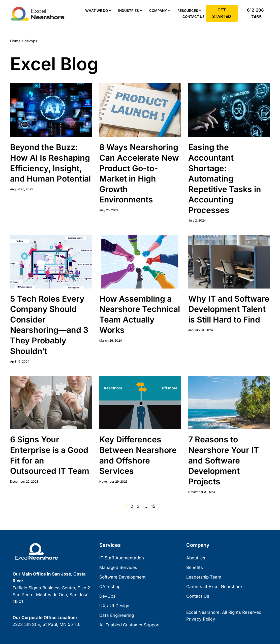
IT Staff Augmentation (122, 558)
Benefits (195, 567)
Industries (131, 11)
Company (160, 11)
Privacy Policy (201, 619)
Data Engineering (117, 615)
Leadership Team (204, 577)
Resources (190, 11)
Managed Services (118, 567)
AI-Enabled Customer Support (130, 625)
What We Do (99, 11)
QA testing (110, 587)
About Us (196, 558)
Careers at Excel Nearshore (214, 587)
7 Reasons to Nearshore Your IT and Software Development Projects (224, 460)
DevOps (107, 596)
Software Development (122, 577)
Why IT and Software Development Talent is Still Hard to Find (229, 309)
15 (153, 506)
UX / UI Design (114, 606)
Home (15, 41)
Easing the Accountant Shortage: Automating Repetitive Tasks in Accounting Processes (225, 179)
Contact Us (194, 17)
